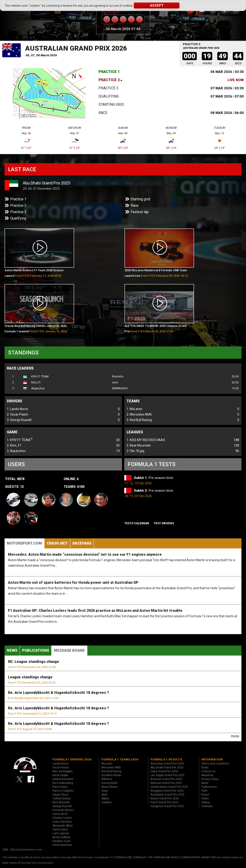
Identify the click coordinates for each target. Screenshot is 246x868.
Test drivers (164, 523)
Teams (133, 401)
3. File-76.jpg (135, 451)
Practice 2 (109, 80)
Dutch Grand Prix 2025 (164, 802)
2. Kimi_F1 (14, 445)
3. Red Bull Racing (139, 420)
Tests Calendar (137, 523)
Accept (157, 5)
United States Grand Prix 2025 (169, 787)
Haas (105, 791)
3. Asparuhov (16, 451)
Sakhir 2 (141, 491)
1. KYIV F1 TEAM (20, 439)
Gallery (206, 802)
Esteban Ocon (61, 841)
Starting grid (111, 105)
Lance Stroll (60, 814)
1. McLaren (134, 409)
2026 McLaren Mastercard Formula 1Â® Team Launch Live (156, 273)
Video (205, 798)
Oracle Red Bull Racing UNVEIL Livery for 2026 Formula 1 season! (36, 330)
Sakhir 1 (141, 478)
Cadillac (107, 802)
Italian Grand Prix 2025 (165, 798)
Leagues (135, 432)
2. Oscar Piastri (18, 414)
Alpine (105, 798)
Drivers (14, 401)
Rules (205, 767)
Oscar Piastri (61, 767)
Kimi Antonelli (61, 802)
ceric (115, 382)
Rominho (118, 377)
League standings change (30, 677)
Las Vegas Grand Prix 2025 (167, 775)
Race (103, 113)
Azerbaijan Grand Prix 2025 (167, 795)
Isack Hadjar (60, 775)
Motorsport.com (24, 543)
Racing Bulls (109, 783)
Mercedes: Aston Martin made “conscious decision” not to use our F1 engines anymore (85, 554)
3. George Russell (19, 420)
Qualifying (109, 96)
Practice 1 (109, 72)
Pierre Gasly (60, 787)
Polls (204, 791)
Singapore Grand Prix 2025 (167, 791)
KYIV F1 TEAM (40, 377)
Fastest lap (140, 212)
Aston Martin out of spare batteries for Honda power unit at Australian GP (73, 583)
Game (12, 432)
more (235, 736)
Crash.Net (57, 543)
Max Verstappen (63, 771)
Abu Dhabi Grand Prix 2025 (47, 183)
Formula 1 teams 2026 (120, 759)
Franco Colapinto (63, 791)
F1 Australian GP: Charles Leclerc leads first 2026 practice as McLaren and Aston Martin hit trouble (95, 611)
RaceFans (82, 543)
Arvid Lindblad (61, 837)
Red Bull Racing (111, 771)
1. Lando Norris (17, 409)
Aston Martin (110, 787)
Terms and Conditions (215, 764)
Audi (104, 795)
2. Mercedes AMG (139, 414)
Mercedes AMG (111, 767)
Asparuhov (38, 388)
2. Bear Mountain (139, 445)
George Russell (62, 806)
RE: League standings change (34, 662)
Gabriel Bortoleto (63, 779)
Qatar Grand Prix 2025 (164, 771)
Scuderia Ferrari (111, 775)
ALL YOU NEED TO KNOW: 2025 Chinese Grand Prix (155, 329)
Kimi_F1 (36, 382)
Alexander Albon (63, 826)
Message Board (69, 650)
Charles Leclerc (62, 818)
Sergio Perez (60, 795)
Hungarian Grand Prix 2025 (167, 806)
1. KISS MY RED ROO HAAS (146, 440)
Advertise (207, 775)
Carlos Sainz (60, 829)
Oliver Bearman (62, 845)
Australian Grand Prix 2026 (76, 48)
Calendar (207, 806)
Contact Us (208, 771)
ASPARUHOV (120, 388)
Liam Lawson (61, 833)
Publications (36, 650)
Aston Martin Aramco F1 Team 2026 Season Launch (34, 273)
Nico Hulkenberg (63, 783)
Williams (107, 779)
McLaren (107, 764)
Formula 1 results (166, 759)
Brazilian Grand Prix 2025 (166, 779)
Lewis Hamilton (62, 822)
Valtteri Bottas (62, 798)
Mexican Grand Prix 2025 (166, 783)
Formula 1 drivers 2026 (72, 759)
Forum (205, 795)
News (12, 650)
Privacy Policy (210, 779)
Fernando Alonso (63, 810)
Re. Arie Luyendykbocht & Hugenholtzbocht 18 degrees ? (58, 693)
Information (212, 759)
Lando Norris (60, 764)
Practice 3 (108, 88)
